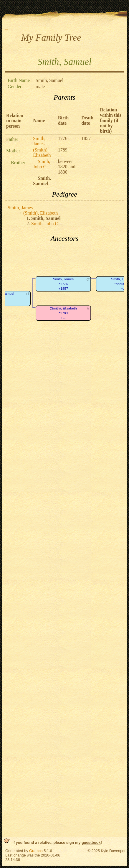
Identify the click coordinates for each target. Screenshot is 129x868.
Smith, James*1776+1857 (63, 284)
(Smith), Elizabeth (42, 153)
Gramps (36, 851)
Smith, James (39, 141)
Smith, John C (42, 164)
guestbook (91, 843)
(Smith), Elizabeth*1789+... (63, 313)
